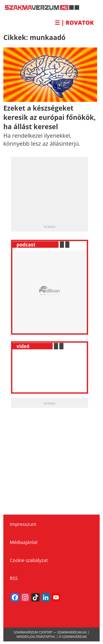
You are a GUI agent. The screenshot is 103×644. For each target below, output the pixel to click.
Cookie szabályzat (29, 560)
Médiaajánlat (24, 542)
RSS (14, 578)
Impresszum (23, 524)
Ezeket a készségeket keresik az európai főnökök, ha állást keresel (50, 117)
